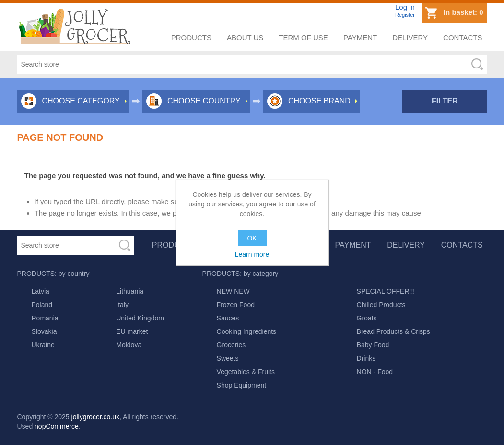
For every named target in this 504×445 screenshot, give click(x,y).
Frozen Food (236, 305)
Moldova (129, 345)
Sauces (228, 318)
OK (252, 238)
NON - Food (375, 372)
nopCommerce (57, 426)
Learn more (252, 254)
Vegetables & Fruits (246, 372)
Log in (405, 7)
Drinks (366, 358)
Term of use (303, 38)
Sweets (228, 358)
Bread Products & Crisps (393, 331)
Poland (42, 305)
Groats (367, 318)
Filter (445, 101)
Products (191, 38)
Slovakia (44, 331)
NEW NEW (233, 291)
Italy (122, 305)
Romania (45, 318)
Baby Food (373, 345)
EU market (132, 331)
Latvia (41, 291)
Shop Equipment (242, 385)
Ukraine (43, 345)
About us (245, 38)
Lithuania (130, 291)
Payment (360, 38)
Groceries (231, 345)
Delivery (410, 38)
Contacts (463, 38)
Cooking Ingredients (247, 331)
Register (405, 15)
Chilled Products (381, 305)
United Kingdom (140, 318)
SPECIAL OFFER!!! (386, 291)
